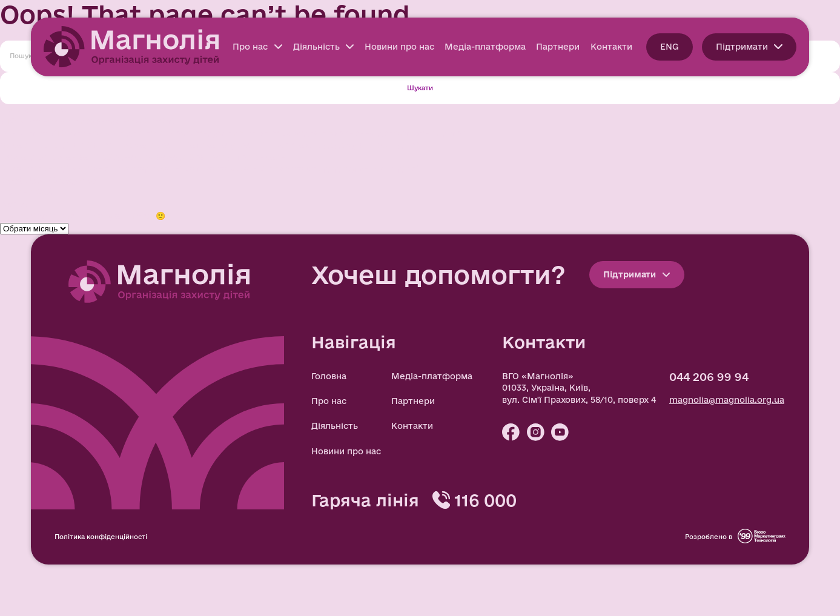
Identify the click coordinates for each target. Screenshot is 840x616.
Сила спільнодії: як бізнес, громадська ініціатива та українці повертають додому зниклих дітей (210, 145)
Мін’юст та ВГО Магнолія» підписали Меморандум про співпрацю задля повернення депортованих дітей (233, 133)
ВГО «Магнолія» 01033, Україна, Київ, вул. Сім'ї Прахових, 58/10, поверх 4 (579, 388)
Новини (17, 192)
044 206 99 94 (709, 377)
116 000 (485, 500)
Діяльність (324, 47)
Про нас (257, 47)
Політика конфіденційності (101, 537)
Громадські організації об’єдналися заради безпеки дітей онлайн (143, 157)
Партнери (558, 47)
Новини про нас (399, 47)
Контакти (611, 47)
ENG (670, 47)
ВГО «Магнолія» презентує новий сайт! (87, 121)
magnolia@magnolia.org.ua (727, 400)
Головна (329, 376)
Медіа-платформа (485, 47)
